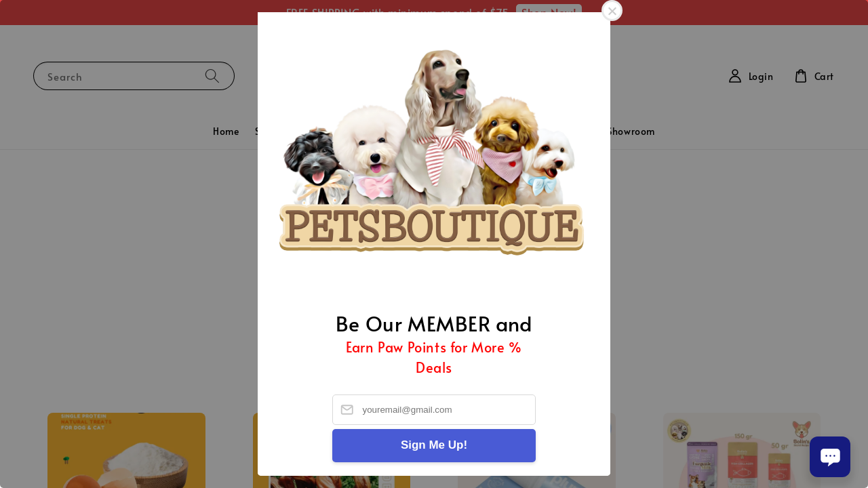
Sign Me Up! (434, 445)
